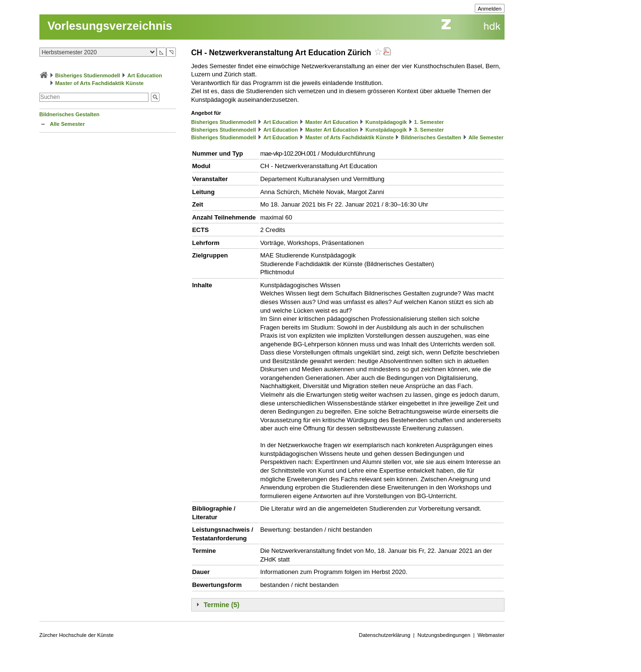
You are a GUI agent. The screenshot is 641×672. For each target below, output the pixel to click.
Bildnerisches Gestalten (69, 114)
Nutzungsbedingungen (444, 635)
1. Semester (429, 122)
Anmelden (490, 9)
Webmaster (491, 635)
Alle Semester (68, 124)
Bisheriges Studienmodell (88, 75)
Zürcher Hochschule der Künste (77, 635)
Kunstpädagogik (386, 122)
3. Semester (429, 130)
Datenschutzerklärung (385, 635)
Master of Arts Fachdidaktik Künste (99, 83)
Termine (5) (222, 605)
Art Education (145, 75)
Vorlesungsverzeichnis (110, 26)
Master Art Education (332, 122)
